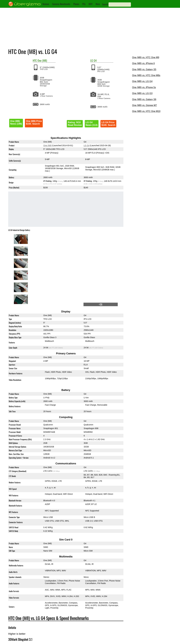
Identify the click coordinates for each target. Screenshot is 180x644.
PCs (84, 4)
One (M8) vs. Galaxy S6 (144, 99)
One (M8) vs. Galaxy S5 (144, 69)
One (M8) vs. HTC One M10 (146, 111)
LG (92, 60)
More (98, 4)
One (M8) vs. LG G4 (142, 81)
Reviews (46, 4)
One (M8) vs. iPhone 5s (144, 87)
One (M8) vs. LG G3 (142, 93)
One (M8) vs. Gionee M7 (144, 105)
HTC (35, 60)
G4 (95, 60)
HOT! (91, 4)
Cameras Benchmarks (61, 4)
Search (105, 4)
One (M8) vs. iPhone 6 (143, 63)
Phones (76, 4)
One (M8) (42, 60)
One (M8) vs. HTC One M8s (146, 75)
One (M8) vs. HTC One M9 (146, 57)
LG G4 (87, 145)
